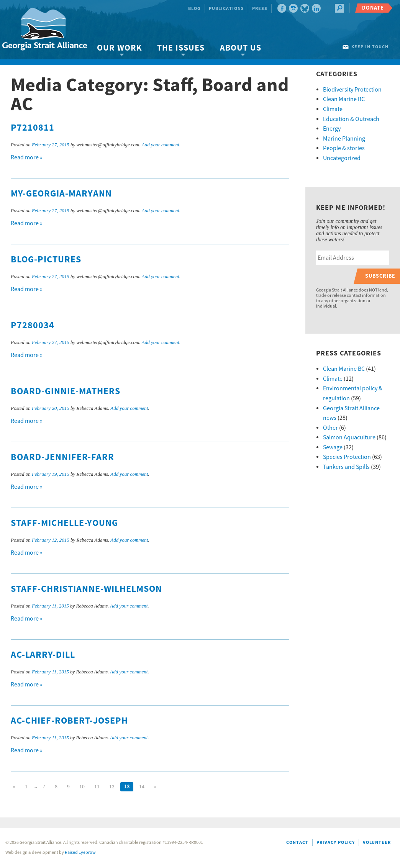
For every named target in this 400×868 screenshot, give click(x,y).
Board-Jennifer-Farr (62, 457)
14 (142, 787)
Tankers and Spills (346, 467)
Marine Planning (344, 139)
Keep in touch (370, 47)
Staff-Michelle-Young (64, 523)
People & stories (344, 148)
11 (97, 787)
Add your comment (161, 145)
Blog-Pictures (46, 260)
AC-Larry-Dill (43, 655)
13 (127, 787)
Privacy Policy (336, 843)
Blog (194, 9)
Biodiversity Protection (352, 90)
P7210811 (33, 128)
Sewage (333, 447)
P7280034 (33, 326)
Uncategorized (342, 158)
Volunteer (377, 843)
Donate (373, 8)
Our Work (119, 48)
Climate (333, 109)
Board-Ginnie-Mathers (66, 391)
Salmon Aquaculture (349, 437)
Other (330, 428)
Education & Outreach (351, 119)
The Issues (181, 48)
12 (112, 787)
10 (82, 787)
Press (260, 9)
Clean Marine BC (344, 99)
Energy (332, 129)
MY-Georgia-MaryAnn (61, 194)
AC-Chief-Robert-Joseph (69, 721)
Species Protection (347, 457)
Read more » (27, 157)
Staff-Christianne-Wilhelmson (86, 589)
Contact (297, 843)
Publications (226, 9)
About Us (241, 48)
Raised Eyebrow (80, 852)
